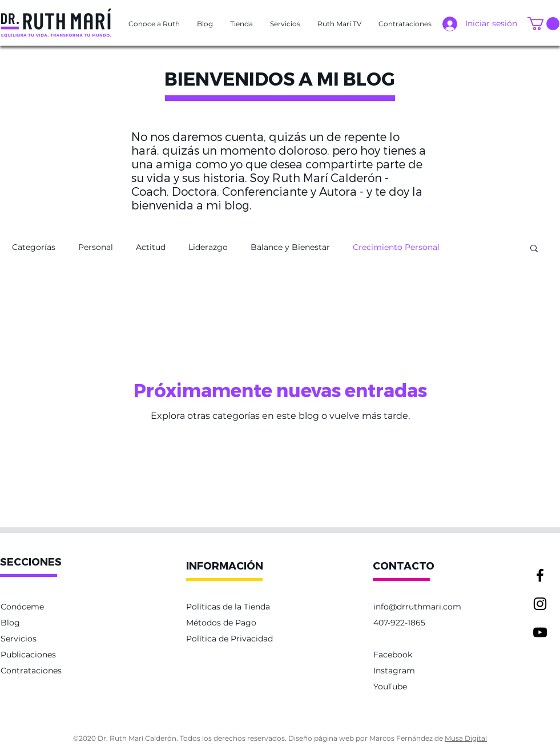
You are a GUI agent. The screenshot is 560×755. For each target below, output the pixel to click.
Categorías (34, 247)
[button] (154, 24)
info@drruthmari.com (417, 607)
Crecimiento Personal (396, 247)
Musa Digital (466, 738)
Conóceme (22, 607)
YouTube (390, 687)
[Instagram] (540, 604)
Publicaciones (28, 655)
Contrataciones (31, 671)
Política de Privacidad (229, 639)
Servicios (19, 639)
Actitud (151, 247)
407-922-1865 (399, 623)
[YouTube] (540, 632)
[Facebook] (540, 575)
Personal (96, 247)
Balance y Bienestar (290, 247)
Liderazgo (208, 247)
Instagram (394, 671)
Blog (10, 623)
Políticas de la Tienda (228, 607)
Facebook (393, 655)
